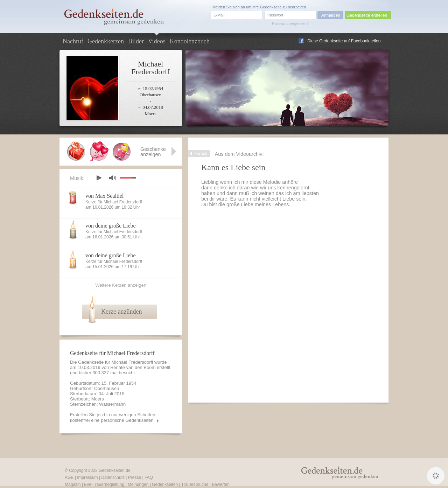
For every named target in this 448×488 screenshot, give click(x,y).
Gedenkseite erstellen (367, 15)
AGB (69, 477)
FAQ (149, 477)
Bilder (136, 41)
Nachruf (73, 41)
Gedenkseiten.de (115, 470)
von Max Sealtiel (104, 196)
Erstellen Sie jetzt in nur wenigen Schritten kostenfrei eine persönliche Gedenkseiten (113, 417)
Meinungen (138, 484)
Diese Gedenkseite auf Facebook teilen (344, 41)
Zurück (201, 154)
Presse (135, 477)
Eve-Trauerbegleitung (104, 484)
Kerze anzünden (121, 312)
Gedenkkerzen (106, 41)
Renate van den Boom (133, 367)
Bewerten (221, 484)
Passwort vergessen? (290, 23)
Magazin (73, 484)
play (99, 178)
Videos (157, 41)
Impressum (87, 477)
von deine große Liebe (111, 226)
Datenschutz (113, 477)
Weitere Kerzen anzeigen (121, 285)
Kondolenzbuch (190, 41)
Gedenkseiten (165, 484)
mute (112, 178)
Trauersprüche (195, 484)
